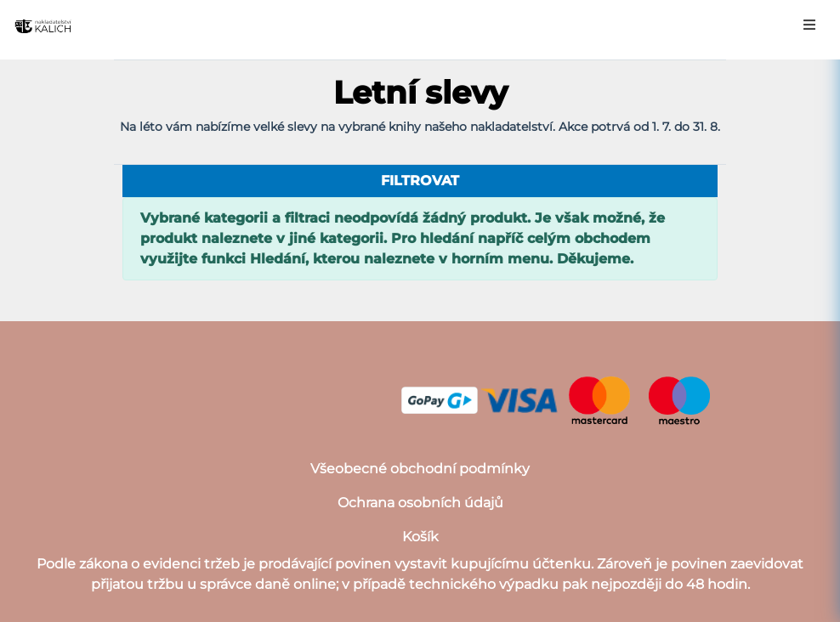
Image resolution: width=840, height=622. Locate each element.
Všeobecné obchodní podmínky (420, 469)
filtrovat (420, 181)
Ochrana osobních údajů (420, 503)
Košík (420, 537)
